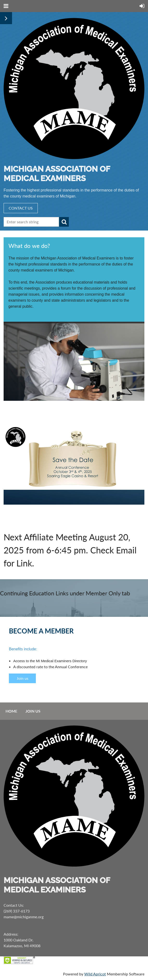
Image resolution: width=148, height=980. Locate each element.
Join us (23, 678)
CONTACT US (21, 208)
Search (64, 222)
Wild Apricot (95, 974)
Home (11, 711)
